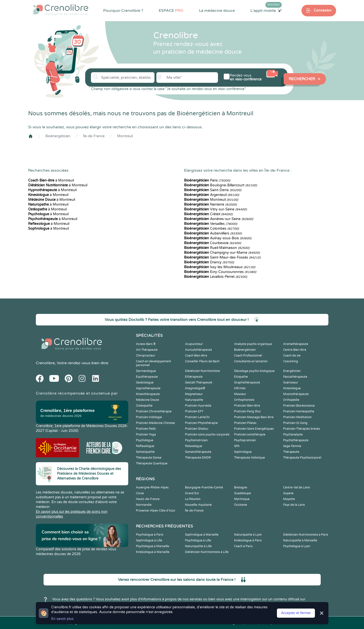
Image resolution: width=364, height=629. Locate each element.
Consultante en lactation (251, 361)
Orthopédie (291, 400)
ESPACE (171, 11)
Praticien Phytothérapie (201, 423)
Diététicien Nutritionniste (202, 371)
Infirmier (240, 388)
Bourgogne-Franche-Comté (204, 487)
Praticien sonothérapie (250, 434)
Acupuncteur (194, 344)
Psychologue (145, 440)
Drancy (209, 262)
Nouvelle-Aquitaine (198, 505)
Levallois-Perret (216, 277)
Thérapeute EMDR (198, 458)
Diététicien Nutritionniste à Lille (207, 552)
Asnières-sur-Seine (219, 219)
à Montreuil (51, 180)
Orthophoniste (244, 400)
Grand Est (192, 493)
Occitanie (241, 505)
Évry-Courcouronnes (220, 272)
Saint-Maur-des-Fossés (222, 257)
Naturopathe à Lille (198, 546)
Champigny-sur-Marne (222, 253)
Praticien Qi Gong (295, 423)
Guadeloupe (243, 493)
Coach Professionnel (248, 356)
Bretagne (241, 487)
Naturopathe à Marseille (300, 540)
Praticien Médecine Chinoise (155, 423)
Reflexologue (145, 446)
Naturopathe (194, 400)
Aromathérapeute (296, 344)
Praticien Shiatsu (197, 429)
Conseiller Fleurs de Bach (202, 361)
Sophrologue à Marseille (202, 535)
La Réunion (193, 499)
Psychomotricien (196, 440)
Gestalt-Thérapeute (199, 383)
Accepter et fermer (296, 613)
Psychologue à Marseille (153, 546)
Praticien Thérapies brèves (302, 429)
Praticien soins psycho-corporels (207, 434)
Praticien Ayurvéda (198, 406)
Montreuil (125, 136)
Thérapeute (291, 452)
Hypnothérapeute (148, 388)
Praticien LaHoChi (197, 417)
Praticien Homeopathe (299, 411)
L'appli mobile (266, 10)
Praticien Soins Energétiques (254, 429)
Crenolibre (45, 363)
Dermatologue (146, 371)
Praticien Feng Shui (247, 411)
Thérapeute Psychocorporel (302, 458)
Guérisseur (291, 383)
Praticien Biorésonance (299, 406)
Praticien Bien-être (247, 406)
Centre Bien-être (295, 350)
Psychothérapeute (296, 440)
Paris (207, 180)
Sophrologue (243, 452)
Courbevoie (213, 243)
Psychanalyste (293, 434)
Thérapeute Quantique (152, 463)
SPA (237, 446)
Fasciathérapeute (295, 377)
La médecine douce (217, 11)
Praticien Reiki (146, 429)
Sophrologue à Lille (149, 540)
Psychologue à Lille (198, 540)
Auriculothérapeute (198, 350)
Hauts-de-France (148, 499)
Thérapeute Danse (149, 458)
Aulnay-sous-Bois (218, 238)
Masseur (240, 394)
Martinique (242, 499)
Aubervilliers (213, 233)
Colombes (211, 229)
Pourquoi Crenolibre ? (123, 11)
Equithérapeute (147, 377)
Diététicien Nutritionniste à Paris (306, 535)
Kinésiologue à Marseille (153, 552)
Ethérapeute (194, 377)
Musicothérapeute (296, 394)
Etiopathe (241, 377)
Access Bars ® (146, 344)
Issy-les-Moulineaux (220, 267)
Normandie (144, 505)
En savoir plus (62, 619)
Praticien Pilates (245, 423)
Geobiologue (145, 383)
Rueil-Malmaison (217, 248)
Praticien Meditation (297, 417)
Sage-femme (292, 446)
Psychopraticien (245, 440)
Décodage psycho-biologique (254, 371)
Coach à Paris (243, 546)
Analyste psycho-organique (253, 344)
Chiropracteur (146, 356)
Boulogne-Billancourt (220, 185)
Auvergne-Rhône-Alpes (152, 487)
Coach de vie (292, 356)
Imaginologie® (195, 388)
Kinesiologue (292, 388)
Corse (140, 493)
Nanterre (210, 204)
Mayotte (289, 499)
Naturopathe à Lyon (248, 535)
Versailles (211, 224)
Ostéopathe (144, 406)
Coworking (291, 361)
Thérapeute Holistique (249, 458)
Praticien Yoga (146, 434)
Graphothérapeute (247, 383)
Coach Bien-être (196, 356)
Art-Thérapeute (147, 350)
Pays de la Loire (294, 505)
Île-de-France (94, 136)
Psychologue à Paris (150, 535)
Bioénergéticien (58, 136)
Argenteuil (212, 195)
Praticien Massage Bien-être (254, 417)
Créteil (208, 214)
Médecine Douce (147, 400)
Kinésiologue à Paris (248, 540)
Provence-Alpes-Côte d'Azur (156, 511)
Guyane (288, 493)
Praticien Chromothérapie (154, 411)
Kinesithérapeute (148, 394)
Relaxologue (194, 446)
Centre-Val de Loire (297, 487)
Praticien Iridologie (149, 417)
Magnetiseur (194, 394)
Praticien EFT (194, 411)
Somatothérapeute (198, 452)
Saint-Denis (213, 190)
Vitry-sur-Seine (215, 209)
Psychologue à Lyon (297, 546)
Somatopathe (145, 452)
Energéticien (292, 371)
